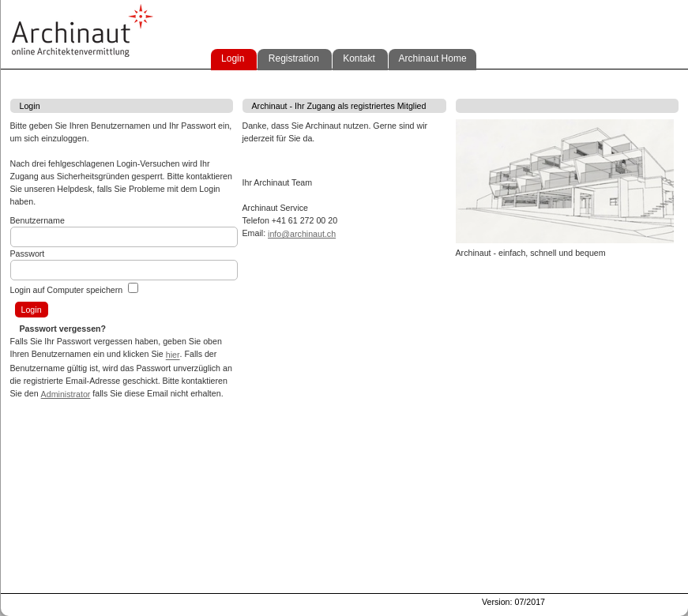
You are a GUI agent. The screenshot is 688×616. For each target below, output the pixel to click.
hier (173, 355)
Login (232, 58)
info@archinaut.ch (302, 234)
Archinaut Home (430, 58)
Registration (292, 58)
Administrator (66, 394)
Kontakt (358, 58)
